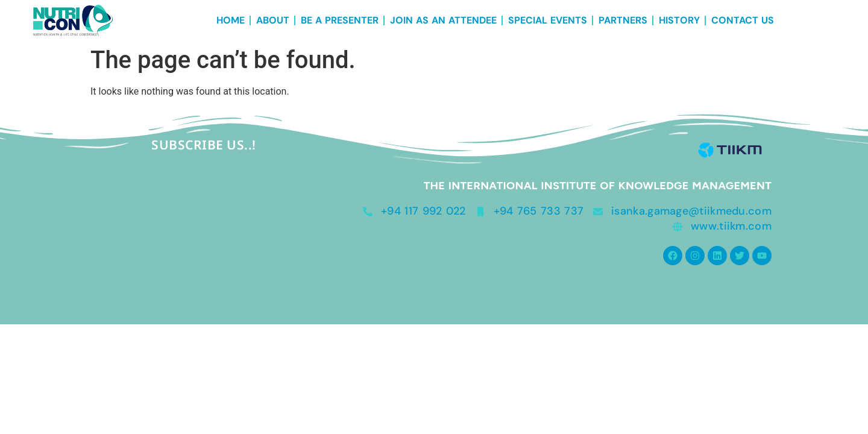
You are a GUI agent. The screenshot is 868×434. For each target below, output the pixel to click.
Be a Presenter (340, 20)
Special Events (548, 20)
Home (231, 20)
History (679, 20)
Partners (623, 20)
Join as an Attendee (443, 20)
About (273, 20)
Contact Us (743, 20)
